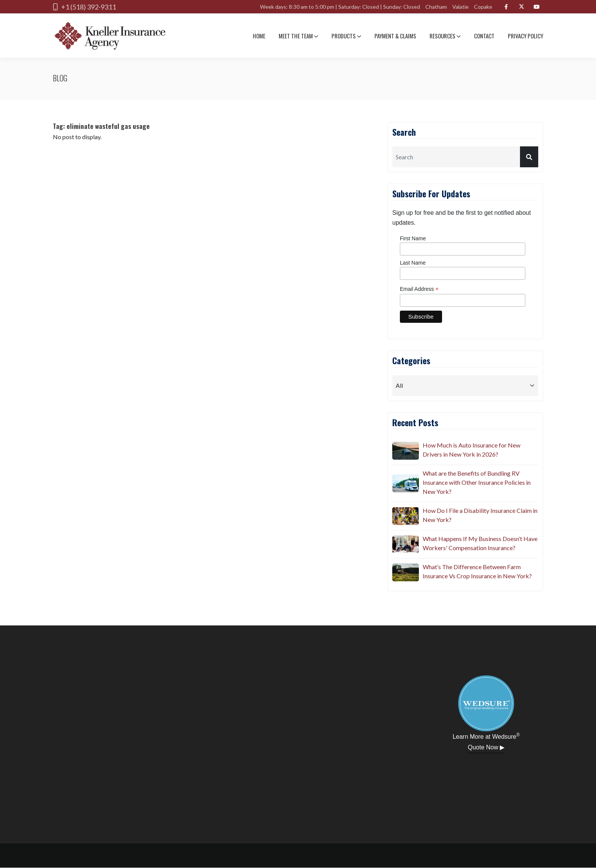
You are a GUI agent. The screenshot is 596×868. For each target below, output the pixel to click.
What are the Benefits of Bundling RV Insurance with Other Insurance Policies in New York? (477, 482)
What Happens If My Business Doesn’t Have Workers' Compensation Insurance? (480, 543)
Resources (445, 36)
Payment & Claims (395, 36)
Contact (484, 36)
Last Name (413, 263)
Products (346, 36)
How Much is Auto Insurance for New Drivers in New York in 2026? (472, 450)
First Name (413, 238)
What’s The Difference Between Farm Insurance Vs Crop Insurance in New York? (477, 571)
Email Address (419, 289)
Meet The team (298, 36)
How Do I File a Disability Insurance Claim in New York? (480, 515)
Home (259, 36)
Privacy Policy (525, 36)
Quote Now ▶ (486, 747)
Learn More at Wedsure (486, 736)
